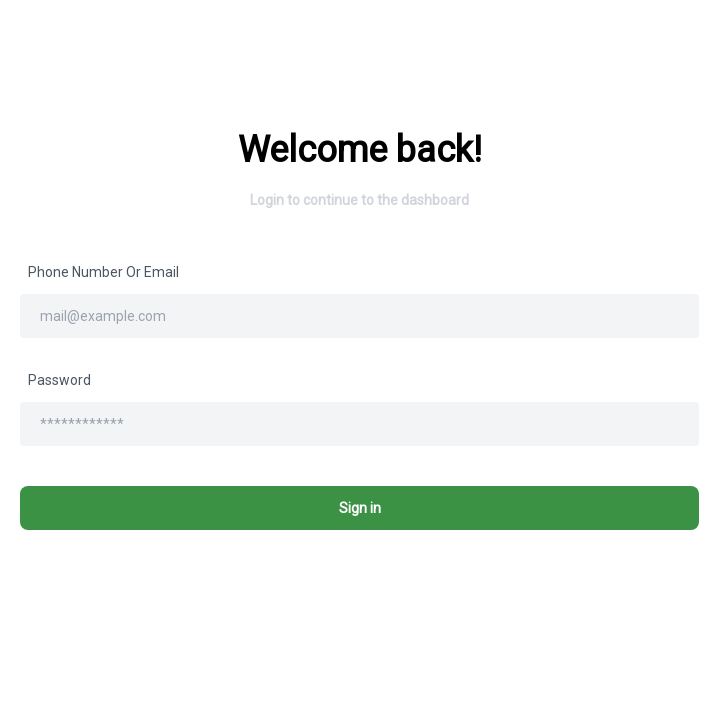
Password (59, 380)
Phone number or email (103, 272)
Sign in (360, 508)
